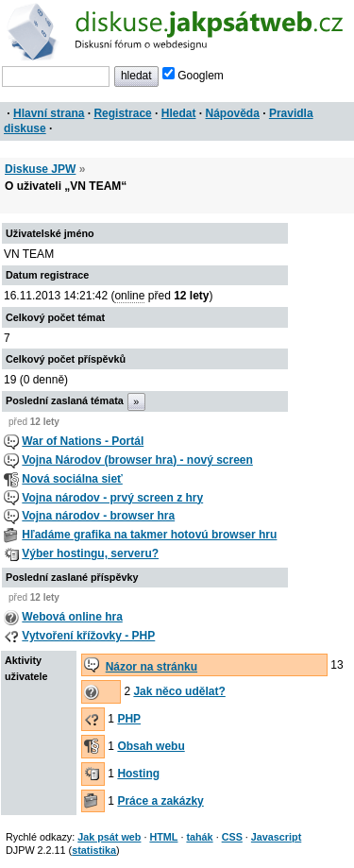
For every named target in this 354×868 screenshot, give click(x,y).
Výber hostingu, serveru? (90, 553)
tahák (199, 837)
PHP (129, 719)
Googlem (193, 76)
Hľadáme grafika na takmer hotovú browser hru (149, 535)
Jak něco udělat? (179, 691)
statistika (94, 850)
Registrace (122, 113)
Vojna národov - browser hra (98, 516)
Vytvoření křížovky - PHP (88, 636)
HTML (163, 837)
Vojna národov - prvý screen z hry (112, 498)
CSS (232, 837)
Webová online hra (72, 617)
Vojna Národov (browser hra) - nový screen (137, 460)
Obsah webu (151, 746)
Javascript (276, 837)
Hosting (138, 774)
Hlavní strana (49, 113)
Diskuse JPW (40, 169)
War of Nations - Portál (83, 441)
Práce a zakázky (160, 801)
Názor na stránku (152, 667)
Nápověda (233, 113)
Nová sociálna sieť (72, 479)
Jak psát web (109, 837)
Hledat (179, 113)
